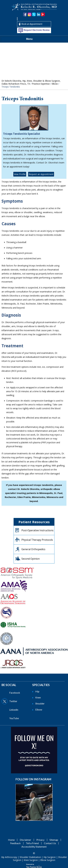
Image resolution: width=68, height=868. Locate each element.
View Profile (20, 174)
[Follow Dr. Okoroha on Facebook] (25, 14)
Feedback (15, 843)
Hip (37, 691)
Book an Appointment (32, 24)
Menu (33, 39)
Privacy (40, 840)
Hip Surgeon (50, 857)
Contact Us (50, 843)
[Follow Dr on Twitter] (17, 701)
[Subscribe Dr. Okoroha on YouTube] (43, 14)
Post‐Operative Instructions (37, 530)
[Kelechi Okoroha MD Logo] (34, 7)
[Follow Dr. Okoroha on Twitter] (34, 14)
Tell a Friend (32, 843)
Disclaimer (25, 840)
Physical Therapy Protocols (37, 540)
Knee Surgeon (31, 860)
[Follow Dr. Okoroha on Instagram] (30, 14)
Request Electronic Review (37, 30)
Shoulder (40, 703)
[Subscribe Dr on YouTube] (17, 718)
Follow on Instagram (33, 779)
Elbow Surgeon (48, 860)
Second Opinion (31, 559)
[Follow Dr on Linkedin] (17, 710)
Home (11, 840)
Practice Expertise (41, 84)
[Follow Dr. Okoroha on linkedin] (38, 14)
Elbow (55, 84)
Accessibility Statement (34, 847)
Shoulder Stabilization (30, 857)
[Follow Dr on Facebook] (17, 693)
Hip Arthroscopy (9, 857)
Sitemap (54, 840)
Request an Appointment (41, 174)
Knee (38, 697)
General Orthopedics (33, 549)
